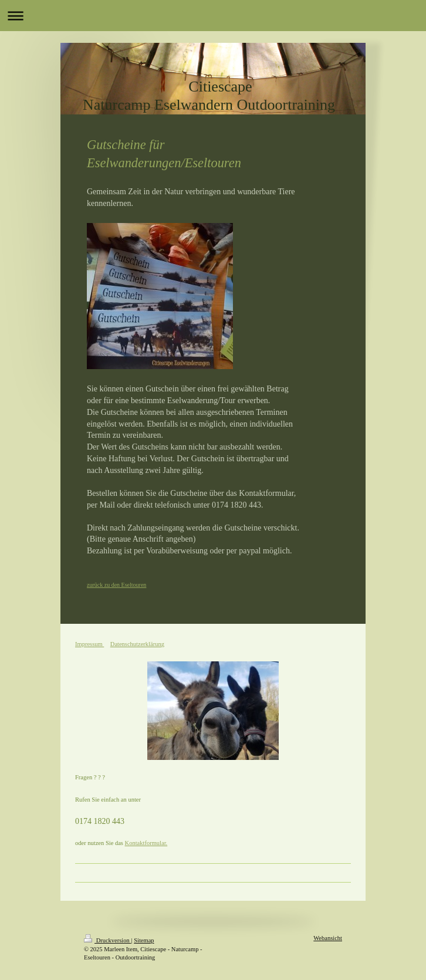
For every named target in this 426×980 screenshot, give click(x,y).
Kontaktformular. (146, 843)
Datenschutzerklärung (137, 644)
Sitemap (144, 940)
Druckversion (107, 940)
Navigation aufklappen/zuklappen (213, 16)
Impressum (89, 644)
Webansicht (328, 938)
